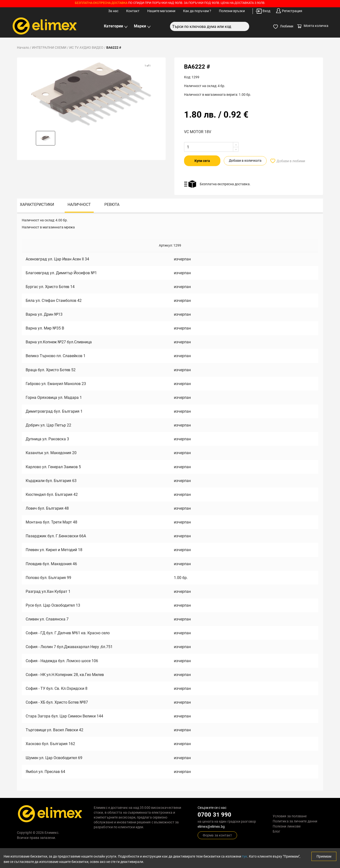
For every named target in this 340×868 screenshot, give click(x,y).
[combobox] (210, 26)
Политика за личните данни (295, 821)
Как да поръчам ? (197, 11)
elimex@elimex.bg (211, 826)
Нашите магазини (161, 11)
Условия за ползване (290, 816)
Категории (116, 26)
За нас (113, 11)
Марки (142, 26)
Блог (276, 831)
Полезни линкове (287, 826)
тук (245, 856)
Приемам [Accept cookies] (324, 856)
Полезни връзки (232, 11)
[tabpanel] (170, 501)
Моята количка (313, 26)
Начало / (24, 48)
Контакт (133, 11)
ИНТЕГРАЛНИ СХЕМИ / (51, 48)
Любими (283, 27)
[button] (46, 138)
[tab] (37, 205)
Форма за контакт (217, 835)
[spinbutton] (195, 147)
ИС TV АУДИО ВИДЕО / (88, 48)
